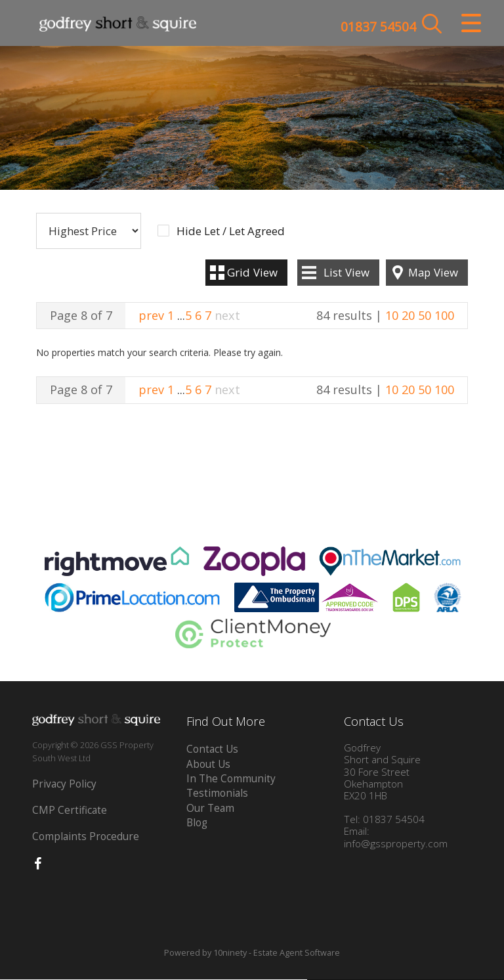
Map (433, 272)
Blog (197, 823)
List (346, 272)
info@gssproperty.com (396, 844)
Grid (252, 272)
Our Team (210, 808)
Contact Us (212, 750)
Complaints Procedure (86, 837)
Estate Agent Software (297, 953)
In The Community (231, 779)
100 (444, 315)
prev (151, 315)
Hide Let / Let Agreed (231, 232)
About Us (208, 764)
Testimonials (217, 794)
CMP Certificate (70, 811)
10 (392, 315)
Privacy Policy (64, 785)
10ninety (230, 953)
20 (408, 315)
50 (425, 315)
